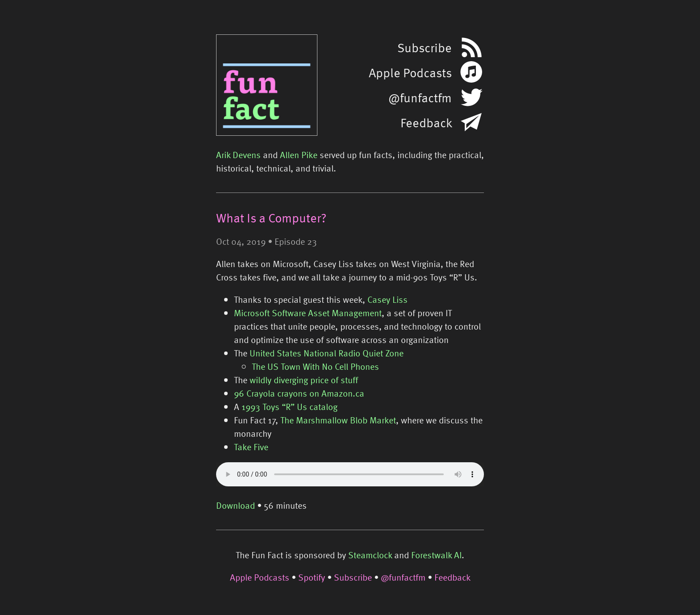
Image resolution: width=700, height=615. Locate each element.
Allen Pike (299, 155)
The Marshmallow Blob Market (338, 420)
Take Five (251, 447)
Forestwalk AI (436, 555)
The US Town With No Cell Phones (315, 366)
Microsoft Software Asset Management (308, 313)
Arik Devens (238, 155)
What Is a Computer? (271, 218)
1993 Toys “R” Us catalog (290, 406)
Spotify (312, 577)
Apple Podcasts (260, 577)
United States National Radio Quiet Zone (327, 353)
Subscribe (353, 577)
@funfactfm (403, 577)
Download (235, 505)
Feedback (452, 577)
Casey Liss (387, 299)
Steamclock (370, 555)
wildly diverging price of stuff (304, 380)
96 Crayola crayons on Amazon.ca (299, 393)
